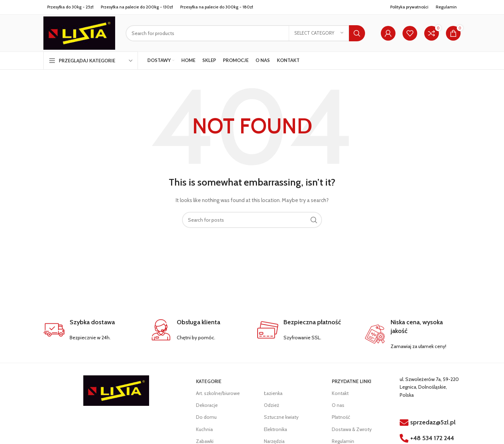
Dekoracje (207, 405)
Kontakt (340, 393)
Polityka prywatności (409, 7)
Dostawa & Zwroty (352, 429)
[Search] (245, 33)
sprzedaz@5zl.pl (433, 422)
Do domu (206, 417)
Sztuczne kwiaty (281, 417)
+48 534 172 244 (432, 438)
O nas (338, 405)
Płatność (341, 417)
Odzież (272, 405)
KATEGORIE (209, 381)
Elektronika (275, 429)
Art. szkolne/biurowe (218, 393)
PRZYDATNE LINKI (352, 381)
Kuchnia (204, 429)
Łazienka (273, 393)
